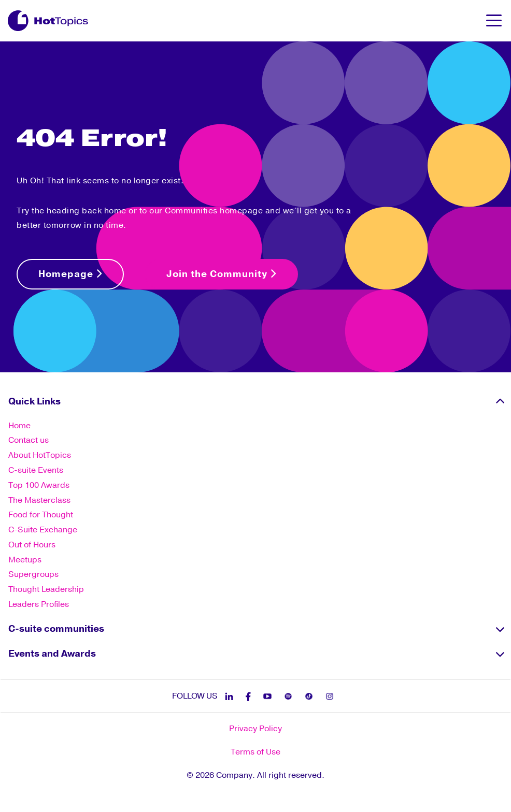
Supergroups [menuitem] (33, 574)
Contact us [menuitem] (29, 440)
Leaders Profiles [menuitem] (39, 604)
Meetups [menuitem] (25, 560)
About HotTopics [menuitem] (40, 455)
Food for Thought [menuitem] (41, 515)
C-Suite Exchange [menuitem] (43, 530)
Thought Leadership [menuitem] (46, 589)
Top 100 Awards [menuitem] (39, 485)
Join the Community (221, 274)
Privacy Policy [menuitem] (255, 729)
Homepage (70, 274)
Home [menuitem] (19, 426)
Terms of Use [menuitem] (255, 752)
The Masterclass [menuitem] (39, 500)
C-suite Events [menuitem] (36, 470)
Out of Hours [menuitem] (32, 545)
